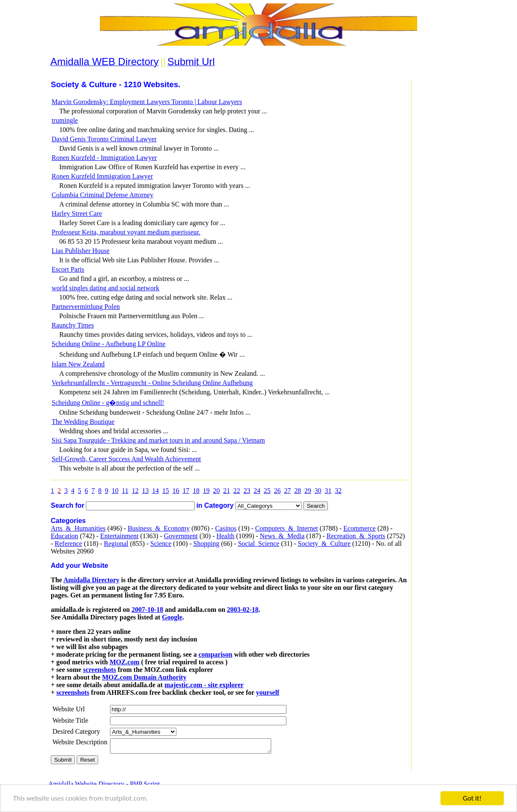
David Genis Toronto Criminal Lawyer (104, 139)
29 (308, 491)
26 (277, 491)
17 (186, 491)
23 (247, 491)
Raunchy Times (73, 325)
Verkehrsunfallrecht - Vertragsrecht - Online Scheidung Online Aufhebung (152, 383)
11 (125, 491)
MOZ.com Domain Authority (144, 677)
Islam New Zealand (78, 364)
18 (196, 491)
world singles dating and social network (106, 288)
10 (115, 491)
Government (181, 536)
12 (135, 491)
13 (145, 491)
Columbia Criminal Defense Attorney (102, 195)
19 (206, 491)
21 (226, 491)
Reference (68, 544)
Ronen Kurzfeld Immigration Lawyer (102, 176)
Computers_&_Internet (286, 528)
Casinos (226, 528)
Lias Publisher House (81, 251)
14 (155, 491)
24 (257, 491)
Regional (116, 544)
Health (225, 536)
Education (65, 536)
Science (161, 544)
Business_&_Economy (159, 528)
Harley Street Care (77, 213)
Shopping (206, 544)
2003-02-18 (243, 610)
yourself (268, 692)
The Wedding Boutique (83, 422)
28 (297, 491)
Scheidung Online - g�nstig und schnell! (108, 403)
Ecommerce (359, 528)
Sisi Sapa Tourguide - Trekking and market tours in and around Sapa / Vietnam (158, 440)
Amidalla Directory (92, 580)
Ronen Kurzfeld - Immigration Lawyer (104, 158)
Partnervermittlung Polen (86, 307)
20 (216, 491)
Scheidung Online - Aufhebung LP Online (109, 344)
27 (287, 491)
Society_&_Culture (324, 544)
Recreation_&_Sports (356, 536)
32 (338, 491)
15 (165, 491)
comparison (215, 654)
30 (318, 491)
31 (328, 491)
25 (267, 491)
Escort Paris (68, 269)
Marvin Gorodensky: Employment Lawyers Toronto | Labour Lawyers (147, 102)
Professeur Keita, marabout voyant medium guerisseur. (126, 232)
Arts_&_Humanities (78, 528)
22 (236, 491)
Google (172, 617)
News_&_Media (282, 536)
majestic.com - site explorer (204, 685)
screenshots (99, 670)
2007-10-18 (147, 610)
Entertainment (120, 536)
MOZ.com (125, 662)
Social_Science (258, 544)
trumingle (65, 120)
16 (176, 491)
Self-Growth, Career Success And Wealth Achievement (126, 459)
